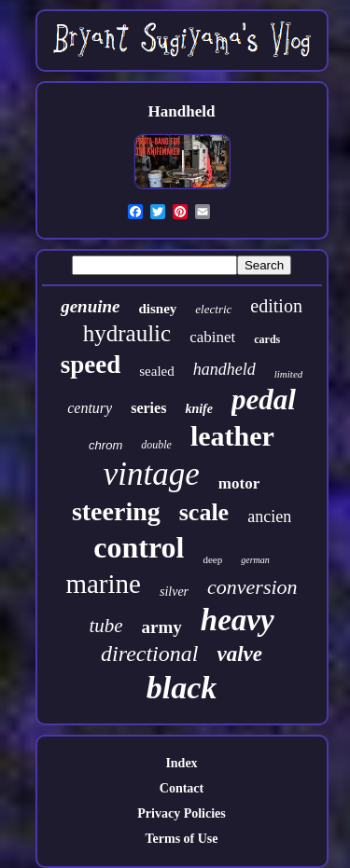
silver (174, 592)
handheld (224, 369)
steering (116, 511)
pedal (264, 400)
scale (204, 512)
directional (149, 654)
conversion (252, 587)
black (182, 688)
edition (276, 306)
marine (103, 584)
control (139, 547)
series (148, 408)
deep (212, 559)
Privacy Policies (181, 813)
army (162, 627)
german (255, 560)
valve (239, 654)
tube (105, 626)
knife (199, 409)
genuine (90, 306)
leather (232, 436)
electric (213, 309)
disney (157, 309)
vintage (152, 474)
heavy (238, 620)
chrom (105, 445)
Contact (182, 788)
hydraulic (127, 333)
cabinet (212, 337)
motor (239, 483)
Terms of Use (181, 839)
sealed (156, 371)
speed (91, 365)
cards (267, 339)
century (90, 408)
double (156, 445)
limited (289, 374)
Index (181, 763)
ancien (269, 517)
